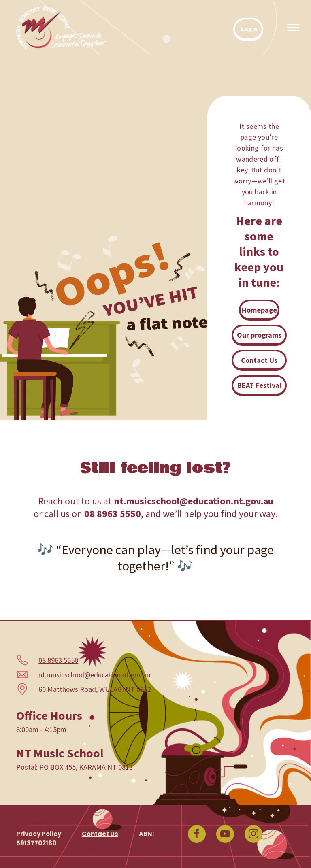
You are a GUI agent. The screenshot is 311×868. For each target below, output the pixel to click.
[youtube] (225, 835)
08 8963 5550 (58, 660)
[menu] (293, 28)
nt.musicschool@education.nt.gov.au (94, 675)
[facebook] (197, 835)
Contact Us (100, 834)
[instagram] (253, 835)
